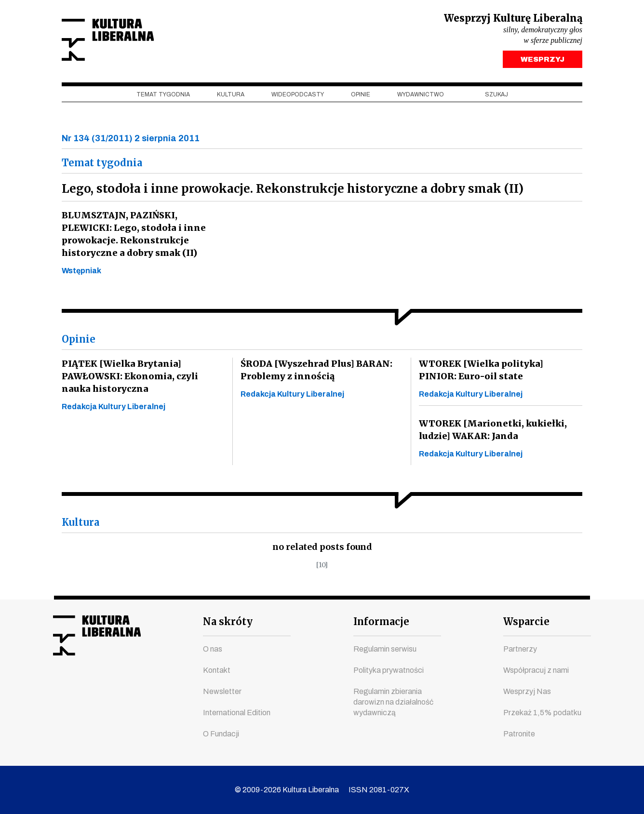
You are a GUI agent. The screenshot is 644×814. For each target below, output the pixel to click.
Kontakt (217, 670)
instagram (96, 686)
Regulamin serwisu (385, 649)
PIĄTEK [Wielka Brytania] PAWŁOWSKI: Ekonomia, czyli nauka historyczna (129, 379)
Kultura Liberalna (126, 41)
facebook (59, 686)
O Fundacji (221, 734)
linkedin (133, 686)
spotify (151, 686)
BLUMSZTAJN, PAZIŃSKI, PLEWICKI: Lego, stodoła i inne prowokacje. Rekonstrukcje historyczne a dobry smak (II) (131, 236)
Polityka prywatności (389, 670)
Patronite (519, 734)
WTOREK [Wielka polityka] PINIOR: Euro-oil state (499, 372)
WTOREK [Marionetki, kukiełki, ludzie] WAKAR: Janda (491, 432)
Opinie (361, 97)
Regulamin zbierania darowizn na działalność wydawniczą (393, 702)
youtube (78, 686)
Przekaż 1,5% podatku (542, 713)
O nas (213, 649)
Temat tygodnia (163, 97)
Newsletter (222, 691)
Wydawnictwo (421, 97)
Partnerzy (520, 649)
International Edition (237, 713)
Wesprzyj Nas (527, 691)
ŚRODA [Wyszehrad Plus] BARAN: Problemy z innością (315, 372)
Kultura (231, 97)
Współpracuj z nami (536, 670)
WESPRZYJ (543, 62)
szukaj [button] (496, 97)
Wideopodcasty (298, 97)
